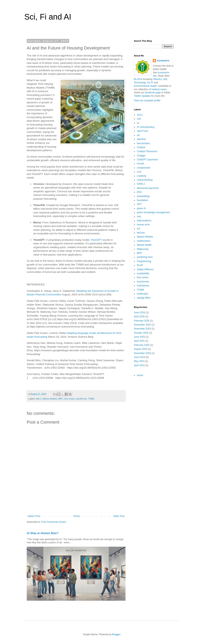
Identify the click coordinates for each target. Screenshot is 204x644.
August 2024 (141, 349)
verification (143, 294)
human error (143, 225)
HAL (139, 217)
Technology (140, 83)
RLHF (140, 265)
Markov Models (50, 399)
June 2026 (139, 313)
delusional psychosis (148, 188)
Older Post (119, 516)
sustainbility (143, 273)
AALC (38, 399)
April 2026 (139, 317)
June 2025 (139, 337)
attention (141, 139)
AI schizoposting (146, 127)
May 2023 (139, 361)
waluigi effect (144, 298)
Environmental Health (145, 86)
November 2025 (142, 329)
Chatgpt (141, 156)
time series (70, 399)
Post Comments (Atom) (54, 522)
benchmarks (143, 143)
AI (138, 123)
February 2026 (142, 321)
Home (77, 516)
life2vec (141, 233)
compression (144, 168)
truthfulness (143, 286)
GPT (139, 204)
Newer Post (34, 516)
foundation (142, 200)
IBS (165, 79)
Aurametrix (163, 61)
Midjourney (143, 249)
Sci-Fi (150, 83)
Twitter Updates (142, 96)
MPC (61, 399)
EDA (139, 192)
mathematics (144, 241)
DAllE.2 (141, 184)
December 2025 (142, 325)
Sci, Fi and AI (48, 17)
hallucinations (144, 221)
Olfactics (157, 79)
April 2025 (139, 341)
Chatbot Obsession (147, 151)
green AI (141, 208)
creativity (142, 176)
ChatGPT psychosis (147, 160)
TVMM (91, 399)
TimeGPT (96, 240)
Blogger (116, 634)
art (138, 135)
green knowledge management (153, 212)
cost (139, 172)
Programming (144, 261)
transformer (81, 399)
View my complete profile (147, 101)
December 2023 (142, 353)
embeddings (143, 196)
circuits (141, 164)
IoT (139, 229)
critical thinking (145, 180)
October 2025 (141, 333)
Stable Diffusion (145, 269)
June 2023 (139, 357)
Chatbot (141, 147)
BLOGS (138, 79)
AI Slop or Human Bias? (43, 533)
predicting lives (145, 257)
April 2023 (139, 365)
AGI (139, 119)
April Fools (143, 131)
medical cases (159, 89)
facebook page (153, 93)
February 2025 (142, 345)
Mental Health (144, 245)
